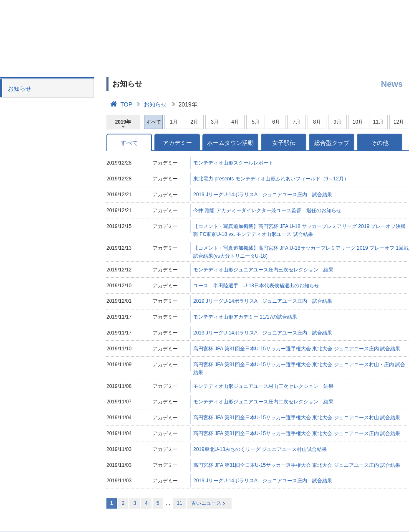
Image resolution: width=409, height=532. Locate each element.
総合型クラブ (332, 143)
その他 (380, 143)
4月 (235, 122)
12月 (399, 122)
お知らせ (20, 89)
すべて (129, 143)
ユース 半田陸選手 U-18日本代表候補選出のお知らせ (256, 286)
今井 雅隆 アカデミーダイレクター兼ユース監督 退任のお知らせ (267, 210)
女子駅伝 (284, 143)
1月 (174, 122)
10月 (358, 122)
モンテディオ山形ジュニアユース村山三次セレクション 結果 (263, 386)
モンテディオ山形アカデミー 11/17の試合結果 (245, 317)
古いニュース (209, 503)
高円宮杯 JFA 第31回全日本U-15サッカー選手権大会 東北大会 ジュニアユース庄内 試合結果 (297, 349)
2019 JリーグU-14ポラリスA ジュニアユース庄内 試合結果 (263, 195)
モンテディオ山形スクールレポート (233, 163)
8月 (317, 122)
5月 (256, 122)
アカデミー (177, 143)
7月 (297, 122)
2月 (194, 122)
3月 (215, 122)
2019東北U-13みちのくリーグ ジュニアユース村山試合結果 (260, 449)
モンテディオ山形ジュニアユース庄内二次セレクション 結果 (263, 402)
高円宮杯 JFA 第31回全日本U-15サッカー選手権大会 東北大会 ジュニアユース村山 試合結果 (297, 418)
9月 (337, 122)
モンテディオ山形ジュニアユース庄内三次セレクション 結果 (263, 270)
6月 (276, 122)
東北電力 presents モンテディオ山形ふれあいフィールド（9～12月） (271, 179)
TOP (119, 104)
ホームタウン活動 (230, 143)
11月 (378, 122)
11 (179, 503)
